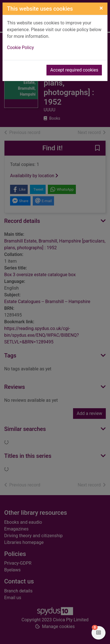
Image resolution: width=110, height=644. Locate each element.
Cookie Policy (20, 48)
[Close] (101, 8)
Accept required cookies (74, 70)
